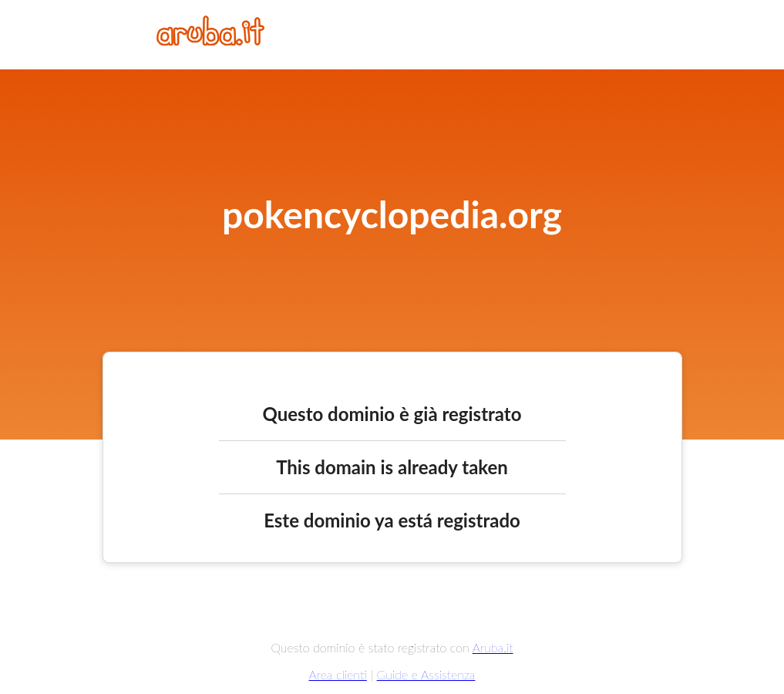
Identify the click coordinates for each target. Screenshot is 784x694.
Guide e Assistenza (426, 674)
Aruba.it (493, 647)
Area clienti (338, 674)
